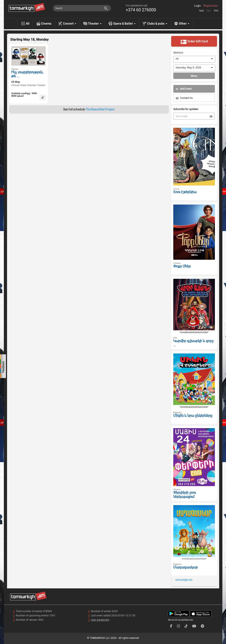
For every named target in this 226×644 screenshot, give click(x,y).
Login (198, 6)
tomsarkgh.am (184, 580)
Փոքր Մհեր (182, 266)
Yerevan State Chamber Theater (28, 85)
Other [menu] (184, 24)
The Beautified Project (100, 109)
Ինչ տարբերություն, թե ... (27, 74)
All (28, 24)
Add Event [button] (184, 89)
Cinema (46, 24)
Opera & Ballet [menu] (124, 24)
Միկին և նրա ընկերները (193, 416)
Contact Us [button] (184, 98)
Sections (178, 53)
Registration (211, 6)
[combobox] (194, 59)
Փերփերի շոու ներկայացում (185, 495)
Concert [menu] (70, 24)
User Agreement (100, 620)
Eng (209, 11)
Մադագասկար (186, 567)
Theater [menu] (95, 24)
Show (194, 76)
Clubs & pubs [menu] (157, 24)
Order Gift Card (194, 42)
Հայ (201, 11)
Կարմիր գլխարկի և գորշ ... (193, 343)
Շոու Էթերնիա (185, 192)
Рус (216, 11)
